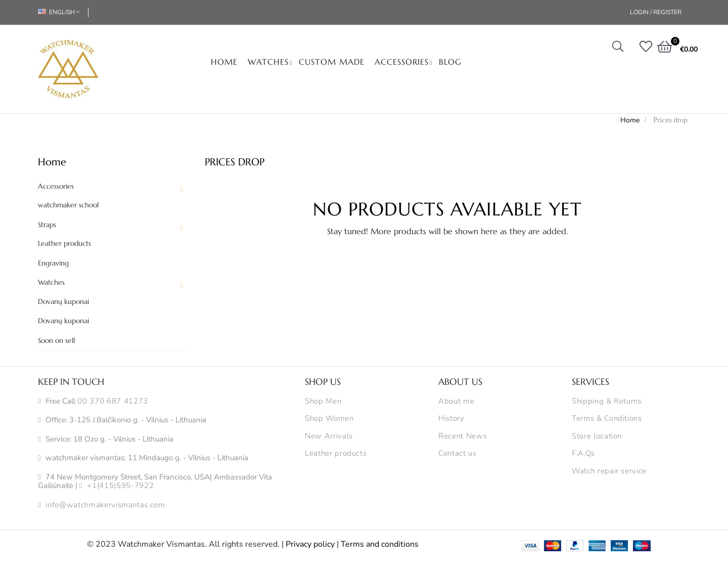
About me (456, 402)
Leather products (64, 244)
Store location (597, 436)
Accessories (56, 186)
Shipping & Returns (607, 402)
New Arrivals (329, 436)
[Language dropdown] (63, 12)
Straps (47, 225)
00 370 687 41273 (112, 402)
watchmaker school (68, 205)
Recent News (463, 436)
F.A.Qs (583, 454)
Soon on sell (56, 341)
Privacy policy (310, 544)
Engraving (53, 263)
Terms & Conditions (607, 419)
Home (52, 162)
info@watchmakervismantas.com (105, 505)
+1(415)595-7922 (120, 486)
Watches (51, 282)
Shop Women (329, 419)
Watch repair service (609, 471)
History (451, 419)
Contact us (458, 454)
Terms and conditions (380, 544)
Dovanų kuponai (63, 302)
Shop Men (323, 402)
